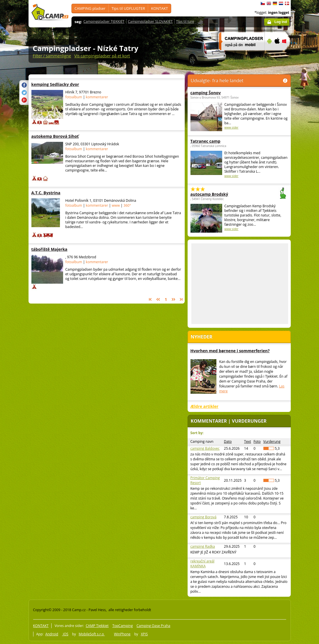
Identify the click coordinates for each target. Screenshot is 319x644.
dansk (287, 3)
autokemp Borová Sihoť (67, 136)
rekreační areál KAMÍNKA (203, 564)
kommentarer (97, 97)
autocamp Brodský (223, 194)
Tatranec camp (205, 141)
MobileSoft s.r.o (92, 634)
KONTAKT (159, 8)
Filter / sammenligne (52, 56)
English (269, 3)
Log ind (281, 22)
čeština (263, 3)
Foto (257, 441)
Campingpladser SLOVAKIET (150, 21)
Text (248, 441)
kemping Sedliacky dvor (67, 84)
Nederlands (281, 3)
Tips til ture (185, 21)
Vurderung (272, 441)
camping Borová (204, 517)
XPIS (144, 634)
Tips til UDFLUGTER (128, 8)
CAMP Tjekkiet (97, 626)
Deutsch (275, 3)
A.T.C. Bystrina (67, 193)
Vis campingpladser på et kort (102, 56)
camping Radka (203, 546)
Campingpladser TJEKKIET (104, 21)
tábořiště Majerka (67, 249)
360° (127, 205)
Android (52, 634)
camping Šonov (206, 93)
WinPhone (122, 634)
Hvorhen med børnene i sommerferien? (230, 351)
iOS (65, 634)
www (116, 205)
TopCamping (123, 626)
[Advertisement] (240, 284)
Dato (228, 441)
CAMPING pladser (90, 8)
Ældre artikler (204, 406)
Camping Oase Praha (153, 626)
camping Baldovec (205, 448)
